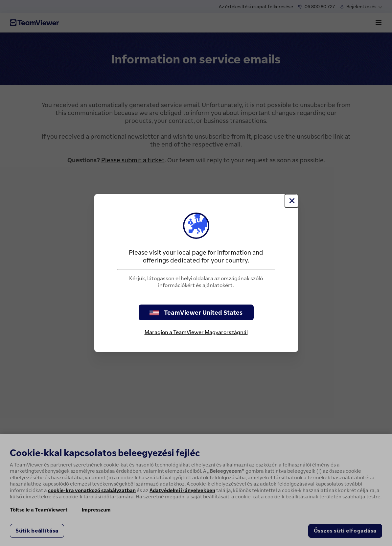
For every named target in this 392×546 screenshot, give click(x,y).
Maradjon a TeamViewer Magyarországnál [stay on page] (196, 332)
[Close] (291, 201)
